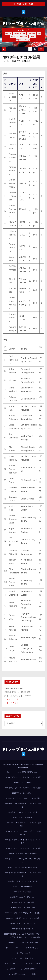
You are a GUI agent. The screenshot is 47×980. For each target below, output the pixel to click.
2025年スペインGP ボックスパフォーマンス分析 (23, 848)
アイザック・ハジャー (30, 943)
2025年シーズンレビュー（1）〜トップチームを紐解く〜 (23, 824)
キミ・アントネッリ (23, 953)
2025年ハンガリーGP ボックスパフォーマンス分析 (23, 874)
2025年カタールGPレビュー (23, 793)
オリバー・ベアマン (13, 948)
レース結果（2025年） (30, 969)
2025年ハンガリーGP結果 (23, 886)
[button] (35, 49)
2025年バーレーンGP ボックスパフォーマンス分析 (23, 860)
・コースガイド (12, 703)
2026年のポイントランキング (23, 929)
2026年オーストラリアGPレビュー (23, 923)
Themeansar (23, 768)
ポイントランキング (23, 40)
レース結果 (32, 33)
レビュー (8, 33)
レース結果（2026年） (17, 974)
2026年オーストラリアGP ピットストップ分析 (23, 913)
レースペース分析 (20, 33)
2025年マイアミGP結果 (23, 892)
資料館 (34, 974)
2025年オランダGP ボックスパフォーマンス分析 (23, 788)
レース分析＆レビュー (32, 964)
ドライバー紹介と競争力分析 (23, 958)
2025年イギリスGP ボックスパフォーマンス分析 (23, 777)
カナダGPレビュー (33, 948)
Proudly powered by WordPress (16, 764)
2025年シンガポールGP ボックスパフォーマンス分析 (23, 841)
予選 (39, 33)
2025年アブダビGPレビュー (28, 772)
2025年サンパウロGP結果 (23, 817)
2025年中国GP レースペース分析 (23, 908)
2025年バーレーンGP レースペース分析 (23, 867)
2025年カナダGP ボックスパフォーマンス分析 (23, 798)
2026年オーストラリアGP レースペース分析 (23, 918)
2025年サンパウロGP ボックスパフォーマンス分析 (23, 805)
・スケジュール (12, 699)
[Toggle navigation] (30, 49)
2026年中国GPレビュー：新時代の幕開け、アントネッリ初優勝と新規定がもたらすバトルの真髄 (23, 936)
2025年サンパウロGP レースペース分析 (23, 812)
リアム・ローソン (12, 964)
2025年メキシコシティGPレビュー (23, 897)
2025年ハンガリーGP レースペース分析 (23, 881)
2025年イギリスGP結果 (23, 783)
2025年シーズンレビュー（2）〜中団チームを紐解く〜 (23, 833)
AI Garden (11, 943)
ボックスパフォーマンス (19, 37)
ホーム (6, 61)
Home (9, 772)
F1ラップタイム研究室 (24, 24)
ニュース (32, 37)
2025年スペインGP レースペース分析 (23, 854)
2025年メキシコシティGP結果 (23, 902)
